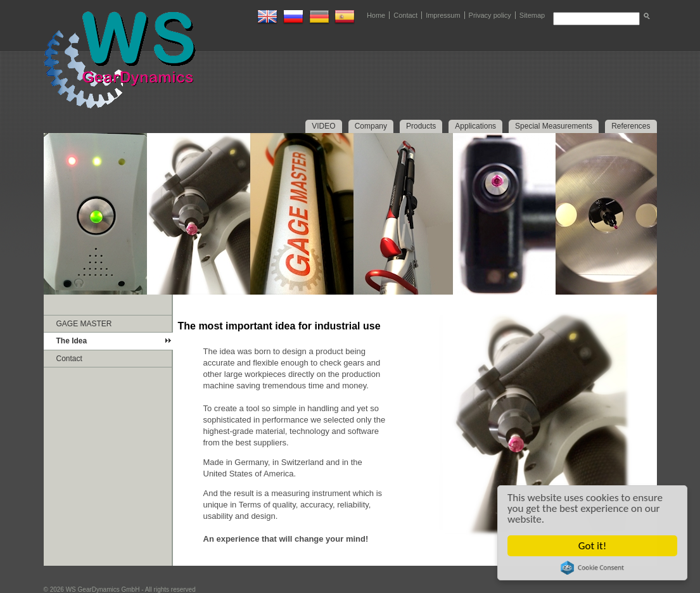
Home (376, 15)
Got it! (592, 546)
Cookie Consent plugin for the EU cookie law (592, 568)
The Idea (72, 341)
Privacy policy (490, 15)
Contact (405, 15)
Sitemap (532, 15)
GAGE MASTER (84, 324)
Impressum (443, 15)
